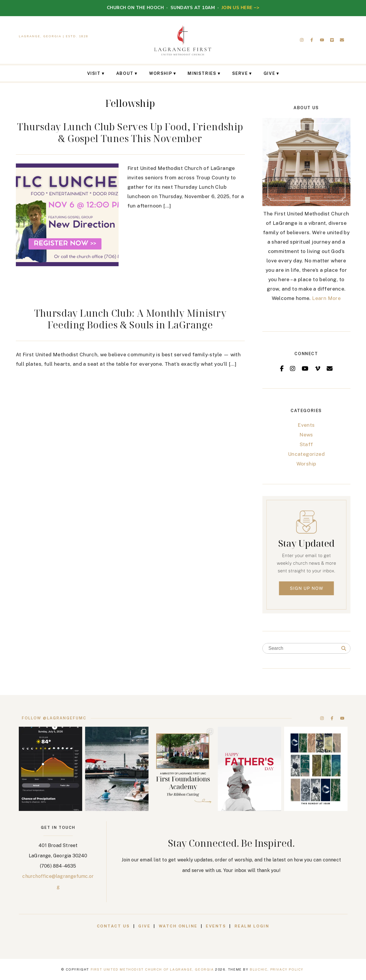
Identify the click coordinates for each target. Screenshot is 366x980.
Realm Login (252, 926)
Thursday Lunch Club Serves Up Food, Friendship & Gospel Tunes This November (130, 133)
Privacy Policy (287, 969)
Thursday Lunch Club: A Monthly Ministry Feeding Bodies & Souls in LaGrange (130, 319)
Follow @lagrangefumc (54, 718)
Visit (94, 73)
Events (306, 425)
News (306, 435)
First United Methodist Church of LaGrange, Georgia (152, 969)
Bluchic (259, 969)
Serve (240, 73)
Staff (306, 444)
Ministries (202, 73)
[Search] (344, 649)
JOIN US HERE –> (241, 8)
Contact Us (113, 926)
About (125, 73)
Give (269, 73)
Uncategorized (306, 454)
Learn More (326, 298)
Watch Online (178, 926)
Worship (161, 73)
